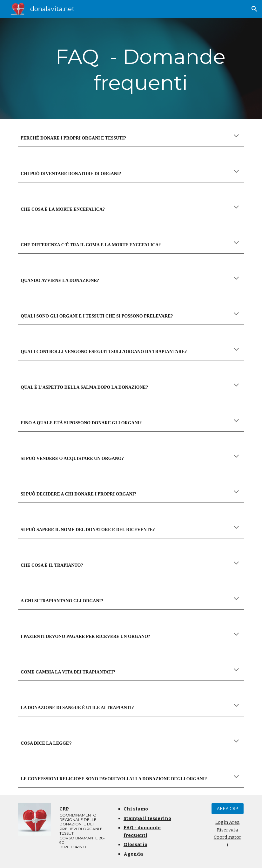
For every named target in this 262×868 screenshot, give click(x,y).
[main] (141, 68)
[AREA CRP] (228, 809)
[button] (254, 9)
